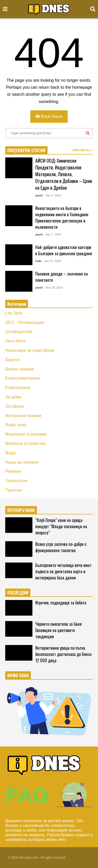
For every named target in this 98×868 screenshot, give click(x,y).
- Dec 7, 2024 (53, 234)
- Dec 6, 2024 (53, 195)
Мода (10, 453)
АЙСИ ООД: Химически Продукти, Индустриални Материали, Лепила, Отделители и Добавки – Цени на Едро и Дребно (64, 174)
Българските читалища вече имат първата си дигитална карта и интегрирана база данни (63, 571)
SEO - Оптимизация (25, 323)
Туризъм (13, 490)
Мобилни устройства (25, 443)
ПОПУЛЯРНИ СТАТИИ (26, 150)
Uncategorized (19, 332)
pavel (39, 195)
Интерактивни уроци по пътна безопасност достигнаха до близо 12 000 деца (63, 654)
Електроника (18, 388)
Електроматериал (23, 378)
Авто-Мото (15, 341)
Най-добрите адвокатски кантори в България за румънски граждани (64, 250)
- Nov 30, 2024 (53, 288)
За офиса (15, 406)
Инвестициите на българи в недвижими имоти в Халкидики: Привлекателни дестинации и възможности (62, 218)
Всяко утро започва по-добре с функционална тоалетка (61, 547)
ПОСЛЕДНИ (18, 593)
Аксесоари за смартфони (30, 350)
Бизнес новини (20, 369)
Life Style (14, 313)
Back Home (49, 116)
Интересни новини (23, 416)
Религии (13, 471)
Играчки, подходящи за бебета (61, 603)
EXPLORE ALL (83, 150)
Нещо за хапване (22, 462)
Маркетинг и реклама (26, 434)
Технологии (16, 481)
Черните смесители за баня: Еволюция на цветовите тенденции (59, 630)
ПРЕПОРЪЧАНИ (21, 510)
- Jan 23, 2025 (52, 261)
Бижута (12, 360)
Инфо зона (16, 425)
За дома (13, 397)
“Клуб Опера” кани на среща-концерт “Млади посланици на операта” (61, 526)
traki (38, 261)
